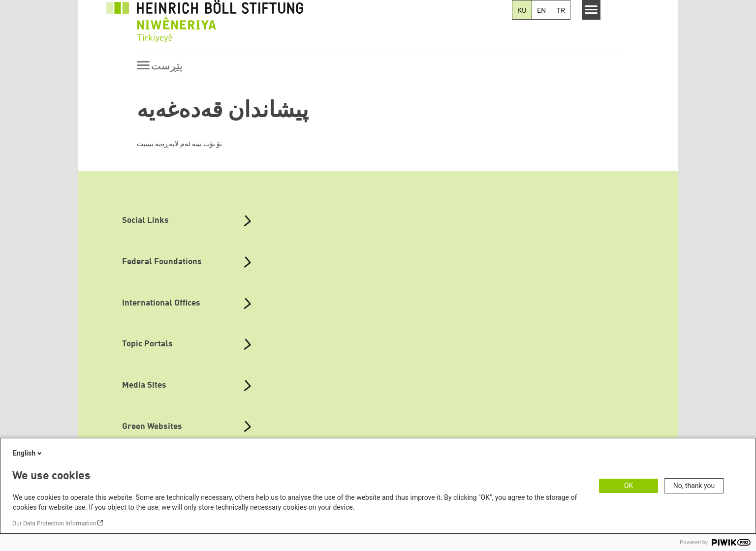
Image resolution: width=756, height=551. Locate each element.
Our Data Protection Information (54, 523)
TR (561, 11)
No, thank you (694, 486)
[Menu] (591, 10)
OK (629, 486)
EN (541, 11)
